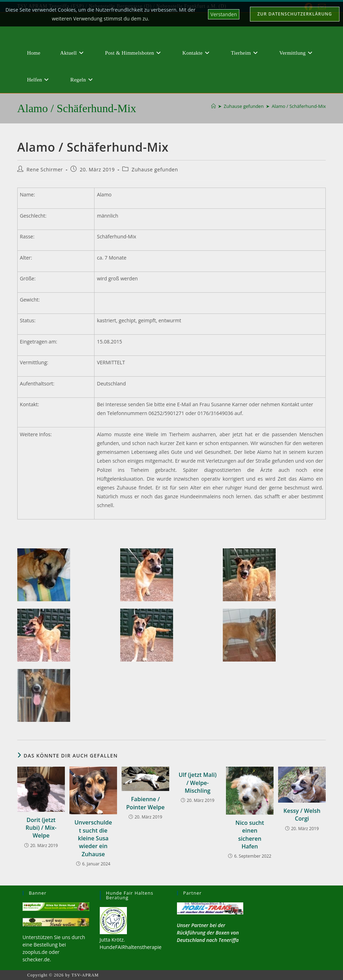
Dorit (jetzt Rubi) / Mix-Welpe (41, 828)
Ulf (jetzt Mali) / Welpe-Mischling (198, 783)
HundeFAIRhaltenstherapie (131, 947)
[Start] (213, 106)
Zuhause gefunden (155, 169)
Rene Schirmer (45, 169)
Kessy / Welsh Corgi (302, 815)
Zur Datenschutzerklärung (295, 14)
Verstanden (224, 14)
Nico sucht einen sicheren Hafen (250, 835)
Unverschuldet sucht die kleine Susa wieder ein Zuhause (93, 838)
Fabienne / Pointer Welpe (145, 803)
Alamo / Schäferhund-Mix (299, 106)
